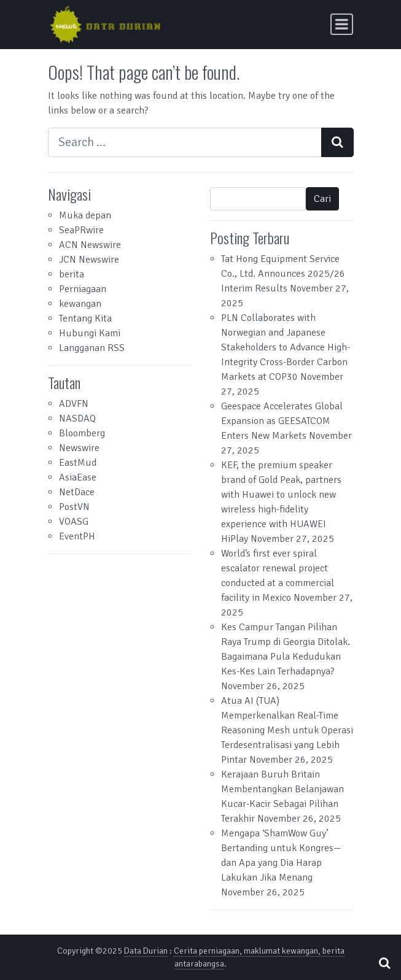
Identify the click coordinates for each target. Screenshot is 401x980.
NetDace (77, 492)
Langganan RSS (92, 348)
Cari (322, 199)
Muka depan (85, 215)
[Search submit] (337, 142)
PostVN (74, 507)
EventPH (77, 536)
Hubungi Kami (90, 333)
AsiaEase (78, 477)
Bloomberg (82, 433)
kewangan (80, 304)
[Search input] (185, 142)
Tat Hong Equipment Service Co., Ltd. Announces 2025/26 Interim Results (283, 274)
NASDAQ (77, 419)
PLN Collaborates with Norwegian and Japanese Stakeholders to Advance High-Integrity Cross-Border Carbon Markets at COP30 (286, 347)
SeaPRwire (81, 230)
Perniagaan (83, 289)
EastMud (78, 463)
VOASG (74, 522)
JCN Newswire (89, 260)
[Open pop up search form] (384, 963)
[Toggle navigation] (342, 24)
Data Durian (146, 951)
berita (72, 274)
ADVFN (74, 404)
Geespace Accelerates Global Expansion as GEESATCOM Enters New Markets (282, 421)
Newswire (79, 448)
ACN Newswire (90, 245)
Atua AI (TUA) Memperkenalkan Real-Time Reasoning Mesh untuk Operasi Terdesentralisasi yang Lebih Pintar (287, 730)
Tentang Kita (85, 318)
